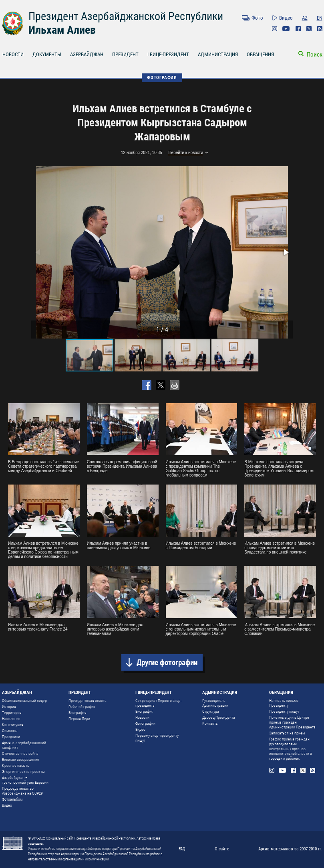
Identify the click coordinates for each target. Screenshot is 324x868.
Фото (257, 18)
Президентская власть (88, 701)
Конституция (13, 725)
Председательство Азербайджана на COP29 (22, 791)
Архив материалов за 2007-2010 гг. (290, 849)
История (9, 707)
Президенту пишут (284, 711)
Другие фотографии (167, 662)
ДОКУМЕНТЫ (47, 54)
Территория (12, 713)
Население (11, 719)
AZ (305, 18)
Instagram (275, 29)
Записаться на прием (287, 733)
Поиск (315, 55)
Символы (10, 731)
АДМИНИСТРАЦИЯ (218, 54)
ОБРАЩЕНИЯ (260, 54)
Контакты (210, 723)
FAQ (182, 849)
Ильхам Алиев (62, 30)
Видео (286, 18)
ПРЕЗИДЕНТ (125, 54)
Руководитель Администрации (215, 703)
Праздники (11, 737)
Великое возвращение (21, 759)
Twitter (309, 29)
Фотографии (145, 723)
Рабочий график (82, 707)
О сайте (222, 849)
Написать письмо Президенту (284, 703)
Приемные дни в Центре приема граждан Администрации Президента (292, 722)
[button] (286, 252)
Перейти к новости (186, 153)
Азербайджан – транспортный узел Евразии (25, 780)
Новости (142, 717)
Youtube (286, 29)
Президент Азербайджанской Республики (126, 16)
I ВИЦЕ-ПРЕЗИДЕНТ (168, 54)
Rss (320, 29)
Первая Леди (79, 719)
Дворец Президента (219, 717)
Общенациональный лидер (24, 701)
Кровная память (16, 766)
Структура (211, 711)
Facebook (298, 29)
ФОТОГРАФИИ (162, 78)
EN (320, 18)
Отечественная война (20, 753)
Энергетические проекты (23, 772)
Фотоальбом (12, 799)
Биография (77, 713)
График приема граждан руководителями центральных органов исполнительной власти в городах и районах (291, 749)
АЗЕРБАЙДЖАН (87, 54)
